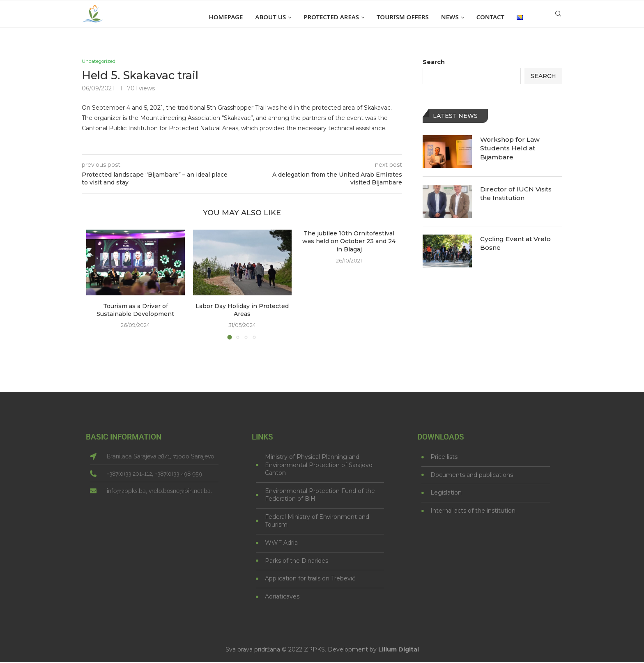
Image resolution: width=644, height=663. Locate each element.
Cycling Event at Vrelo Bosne (516, 243)
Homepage (226, 17)
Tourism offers (403, 17)
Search (434, 62)
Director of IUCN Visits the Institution (517, 194)
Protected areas (331, 17)
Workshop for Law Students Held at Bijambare (511, 149)
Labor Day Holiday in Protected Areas (242, 311)
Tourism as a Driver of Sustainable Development (135, 311)
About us (270, 17)
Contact (490, 17)
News (450, 17)
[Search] (558, 17)
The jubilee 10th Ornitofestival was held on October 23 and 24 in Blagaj (349, 242)
